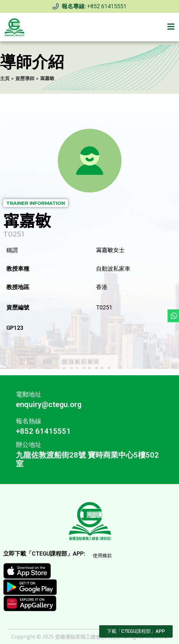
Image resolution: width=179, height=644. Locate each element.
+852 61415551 (107, 6)
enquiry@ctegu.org (49, 405)
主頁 (5, 79)
